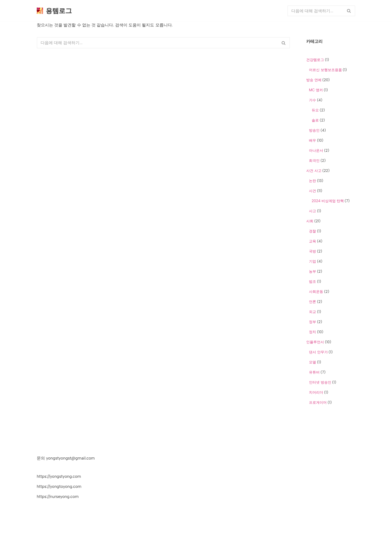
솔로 (315, 120)
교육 (313, 241)
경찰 (313, 231)
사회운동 (316, 292)
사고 (313, 211)
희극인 (314, 161)
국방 (313, 251)
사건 (313, 191)
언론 (313, 302)
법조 (313, 282)
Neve (42, 534)
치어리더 (316, 392)
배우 (313, 140)
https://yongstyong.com (59, 476)
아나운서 (316, 151)
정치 (313, 332)
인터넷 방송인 (320, 382)
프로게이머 (318, 402)
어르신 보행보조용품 (325, 70)
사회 (310, 221)
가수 (313, 100)
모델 (313, 362)
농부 (313, 271)
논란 (313, 181)
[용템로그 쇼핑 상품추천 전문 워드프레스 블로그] (54, 11)
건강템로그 (315, 60)
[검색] (315, 11)
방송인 (314, 130)
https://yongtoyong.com (59, 487)
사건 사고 (314, 171)
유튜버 (314, 372)
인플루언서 (315, 342)
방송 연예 (314, 80)
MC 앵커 (316, 90)
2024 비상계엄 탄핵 (328, 201)
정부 (313, 322)
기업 (313, 261)
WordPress (83, 534)
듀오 (315, 110)
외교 (313, 312)
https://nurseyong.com (58, 497)
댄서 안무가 (318, 352)
